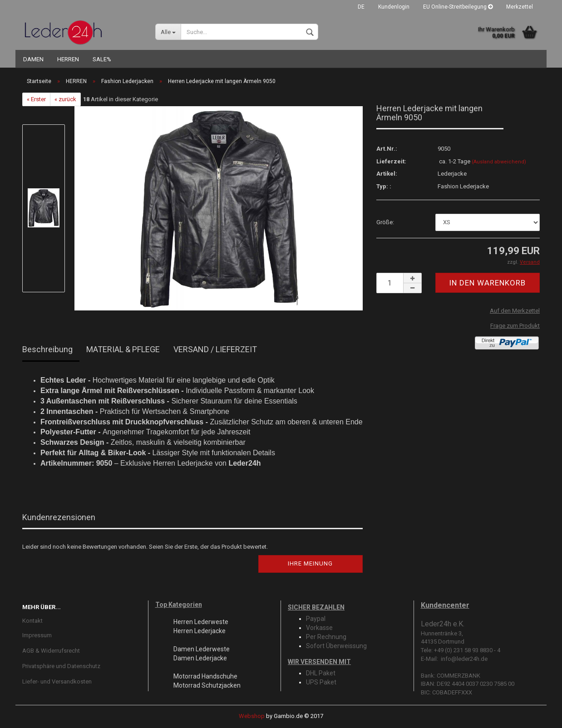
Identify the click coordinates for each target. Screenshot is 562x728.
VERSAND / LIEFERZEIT (215, 349)
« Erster (36, 99)
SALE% (102, 59)
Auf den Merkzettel (515, 311)
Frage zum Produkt (515, 326)
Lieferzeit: (391, 161)
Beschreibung (47, 349)
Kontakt (32, 621)
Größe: (385, 222)
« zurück (65, 99)
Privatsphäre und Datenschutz (61, 666)
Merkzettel (520, 7)
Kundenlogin (394, 7)
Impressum (37, 635)
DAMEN (33, 59)
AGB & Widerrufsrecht (51, 651)
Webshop (252, 716)
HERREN (68, 59)
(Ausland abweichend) (499, 162)
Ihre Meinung (310, 563)
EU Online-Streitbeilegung (458, 7)
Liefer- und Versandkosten (57, 681)
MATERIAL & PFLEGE (123, 349)
